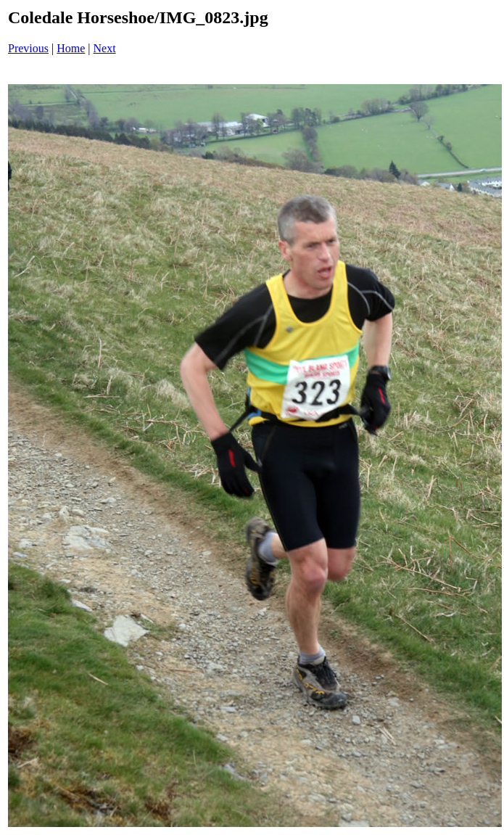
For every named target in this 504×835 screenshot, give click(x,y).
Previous (28, 48)
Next (105, 48)
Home (71, 48)
